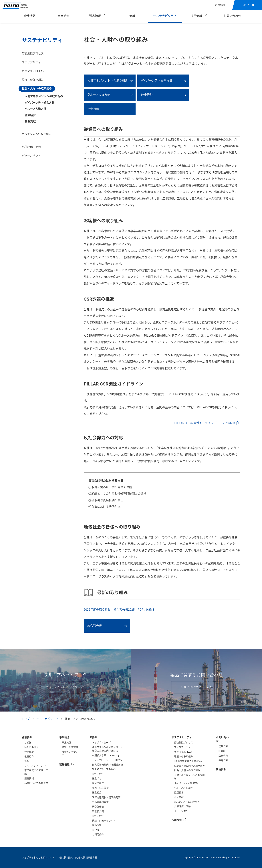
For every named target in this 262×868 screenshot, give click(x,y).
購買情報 (29, 778)
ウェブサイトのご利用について (38, 858)
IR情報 (131, 16)
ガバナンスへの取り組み (37, 134)
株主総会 (97, 792)
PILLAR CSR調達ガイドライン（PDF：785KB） (205, 423)
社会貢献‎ (93, 109)
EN (252, 5)
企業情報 (30, 16)
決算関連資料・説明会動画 (106, 797)
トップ (26, 719)
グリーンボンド (31, 156)
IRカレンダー (99, 774)
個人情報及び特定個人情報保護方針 (78, 858)
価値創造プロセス (33, 54)
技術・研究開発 (70, 747)
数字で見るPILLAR (33, 71)
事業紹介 (63, 16)
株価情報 (97, 825)
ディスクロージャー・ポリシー (108, 760)
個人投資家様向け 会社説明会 (108, 765)
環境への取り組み (33, 80)
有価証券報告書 (100, 802)
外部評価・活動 (31, 147)
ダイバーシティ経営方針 (157, 81)
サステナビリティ (165, 16)
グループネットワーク (36, 766)
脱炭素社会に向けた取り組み (189, 766)
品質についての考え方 (36, 783)
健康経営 (147, 95)
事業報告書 (98, 811)
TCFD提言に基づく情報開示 (189, 761)
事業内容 (67, 743)
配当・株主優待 (100, 788)
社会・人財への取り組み (37, 89)
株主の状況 (98, 783)
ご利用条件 (98, 834)
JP (244, 5)
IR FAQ (96, 830)
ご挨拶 (28, 743)
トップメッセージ (101, 743)
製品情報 (95, 16)
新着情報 (220, 5)
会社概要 (29, 752)
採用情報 (196, 16)
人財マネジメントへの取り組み (108, 81)
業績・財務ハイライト (104, 821)
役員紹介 (29, 757)
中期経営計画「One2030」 (106, 755)
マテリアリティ (31, 62)
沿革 (27, 761)
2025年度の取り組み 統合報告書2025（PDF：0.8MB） (120, 610)
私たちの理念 (31, 747)
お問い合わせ (232, 16)
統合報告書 (95, 626)
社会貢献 (30, 121)
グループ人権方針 (99, 95)
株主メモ (97, 778)
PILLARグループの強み (104, 769)
